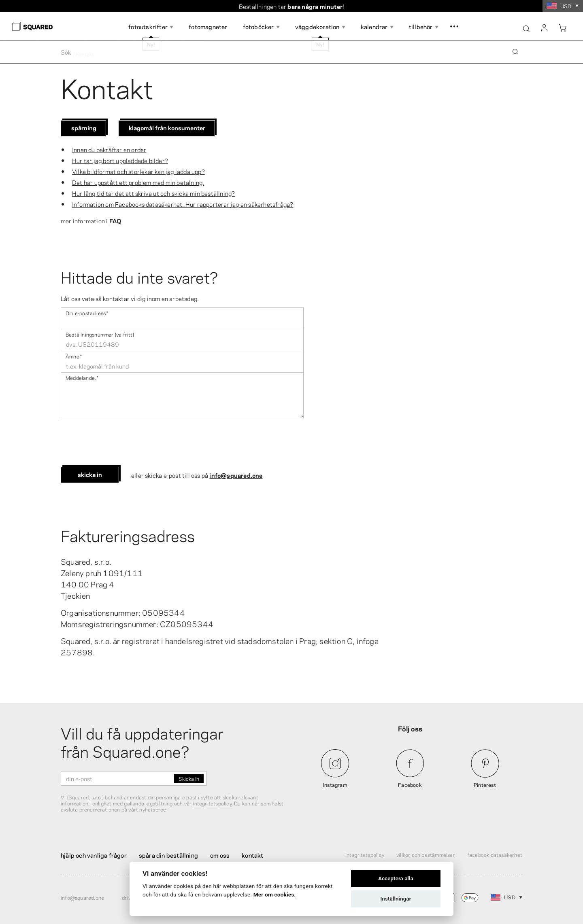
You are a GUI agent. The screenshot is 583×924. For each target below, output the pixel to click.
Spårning (84, 127)
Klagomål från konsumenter (167, 127)
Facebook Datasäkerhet (495, 854)
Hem (66, 54)
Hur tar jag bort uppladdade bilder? (120, 160)
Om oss (220, 855)
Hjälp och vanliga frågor (94, 855)
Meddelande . (82, 377)
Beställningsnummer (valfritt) (100, 334)
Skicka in (90, 474)
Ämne (74, 356)
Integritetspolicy (365, 854)
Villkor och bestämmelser (426, 854)
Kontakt (252, 855)
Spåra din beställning (168, 855)
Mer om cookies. (275, 894)
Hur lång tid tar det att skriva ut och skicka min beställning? (153, 193)
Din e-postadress (87, 313)
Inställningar (396, 899)
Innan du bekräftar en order (109, 149)
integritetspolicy (212, 803)
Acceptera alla (396, 878)
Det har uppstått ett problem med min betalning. (138, 182)
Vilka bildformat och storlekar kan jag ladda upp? (138, 171)
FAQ (115, 220)
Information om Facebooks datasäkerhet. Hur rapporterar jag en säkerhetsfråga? (183, 204)
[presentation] (122, 443)
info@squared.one (236, 475)
